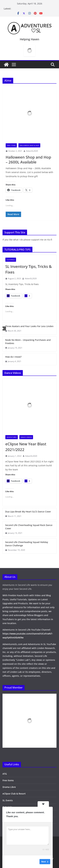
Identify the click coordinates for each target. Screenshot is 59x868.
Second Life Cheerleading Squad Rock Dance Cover (29, 527)
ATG (5, 774)
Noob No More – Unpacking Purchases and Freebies (28, 342)
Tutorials (11, 260)
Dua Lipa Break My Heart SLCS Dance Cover (28, 512)
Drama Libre (9, 787)
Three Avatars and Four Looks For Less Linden (29, 326)
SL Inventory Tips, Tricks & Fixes (29, 269)
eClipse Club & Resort (14, 794)
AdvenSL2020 (32, 151)
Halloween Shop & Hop (29, 145)
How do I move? (13, 357)
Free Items (11, 145)
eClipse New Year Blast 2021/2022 (26, 447)
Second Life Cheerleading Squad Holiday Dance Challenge (27, 544)
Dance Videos (26, 437)
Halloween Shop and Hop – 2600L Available (28, 160)
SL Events (8, 800)
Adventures (12, 437)
